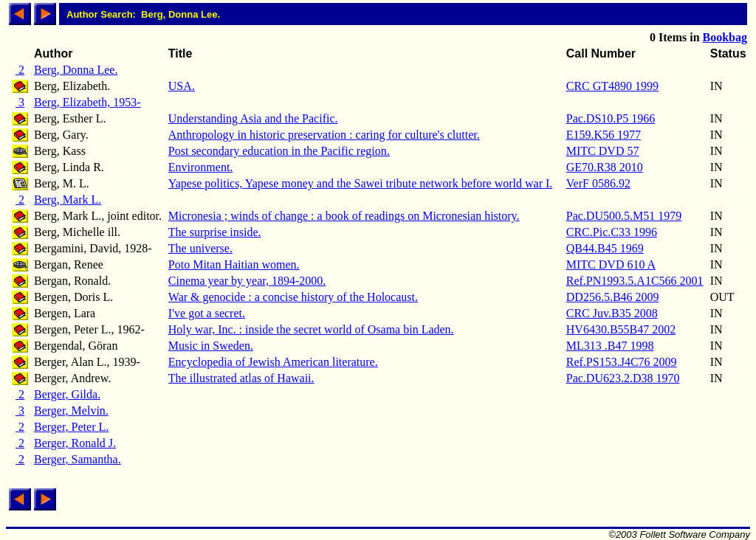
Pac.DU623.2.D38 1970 (623, 378)
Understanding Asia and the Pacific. (253, 118)
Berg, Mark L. (68, 200)
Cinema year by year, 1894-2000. (247, 281)
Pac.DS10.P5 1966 (611, 118)
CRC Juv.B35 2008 (612, 313)
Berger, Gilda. (67, 394)
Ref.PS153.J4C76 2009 (622, 362)
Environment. (201, 167)
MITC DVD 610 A (611, 264)
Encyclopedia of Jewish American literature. (273, 362)
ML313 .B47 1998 (610, 346)
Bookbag (725, 37)
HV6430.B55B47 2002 (621, 329)
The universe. (200, 248)
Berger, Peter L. (71, 427)
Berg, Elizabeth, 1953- (87, 102)
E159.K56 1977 (604, 135)
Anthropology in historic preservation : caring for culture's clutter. (324, 135)
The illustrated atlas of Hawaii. (241, 378)
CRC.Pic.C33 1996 (612, 232)
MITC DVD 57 (603, 151)
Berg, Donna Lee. (76, 70)
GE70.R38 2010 (605, 167)
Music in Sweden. (211, 346)
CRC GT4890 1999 (612, 86)
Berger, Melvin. (71, 411)
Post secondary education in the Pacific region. (279, 151)
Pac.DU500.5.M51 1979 (624, 216)
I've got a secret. (207, 313)
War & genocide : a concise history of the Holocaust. (293, 297)
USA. (182, 86)
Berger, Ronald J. (75, 443)
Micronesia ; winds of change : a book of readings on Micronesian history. (344, 216)
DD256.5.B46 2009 (613, 297)
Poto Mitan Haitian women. (234, 264)
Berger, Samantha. (78, 459)
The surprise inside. (215, 232)
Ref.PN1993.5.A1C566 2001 (635, 281)
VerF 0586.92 (598, 183)
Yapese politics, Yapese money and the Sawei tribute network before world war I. (360, 183)
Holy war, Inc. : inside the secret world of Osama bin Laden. (311, 329)
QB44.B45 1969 (605, 248)
